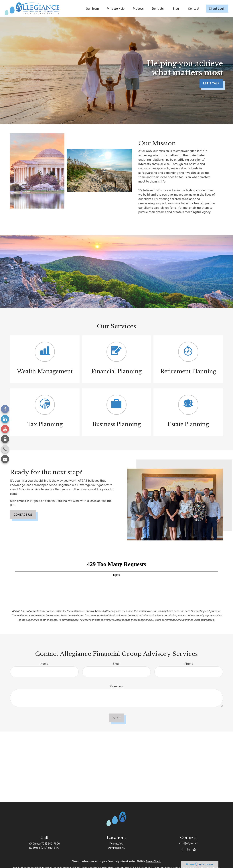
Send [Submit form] (117, 718)
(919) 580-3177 (50, 848)
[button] (92, 9)
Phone (189, 664)
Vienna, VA (116, 844)
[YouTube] (5, 429)
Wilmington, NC (116, 848)
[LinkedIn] (5, 419)
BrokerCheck (153, 862)
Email (116, 664)
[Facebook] (5, 409)
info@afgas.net (189, 843)
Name (44, 664)
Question (116, 686)
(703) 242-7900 (50, 844)
